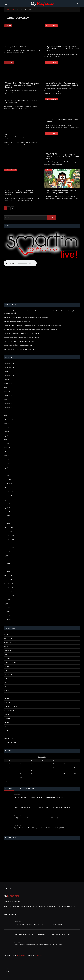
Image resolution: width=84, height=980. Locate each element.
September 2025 (9, 368)
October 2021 (8, 432)
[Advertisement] (42, 285)
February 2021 (8, 452)
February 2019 (8, 528)
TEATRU (7, 731)
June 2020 (7, 472)
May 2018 (7, 564)
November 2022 (9, 408)
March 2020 (8, 484)
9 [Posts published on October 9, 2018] (21, 767)
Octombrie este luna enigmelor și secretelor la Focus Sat (21, 337)
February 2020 (8, 488)
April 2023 (7, 392)
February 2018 (8, 576)
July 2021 (7, 436)
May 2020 (7, 476)
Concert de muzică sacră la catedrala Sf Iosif (18, 345)
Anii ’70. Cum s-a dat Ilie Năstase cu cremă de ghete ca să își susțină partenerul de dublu (39, 797)
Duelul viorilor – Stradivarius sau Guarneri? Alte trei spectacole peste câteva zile (21, 137)
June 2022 (7, 416)
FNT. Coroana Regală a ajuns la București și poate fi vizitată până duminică (20, 193)
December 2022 (9, 404)
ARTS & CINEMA (51, 26)
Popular (9, 788)
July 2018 (7, 556)
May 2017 (7, 612)
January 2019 (8, 532)
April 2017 (7, 616)
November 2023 (9, 376)
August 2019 (8, 504)
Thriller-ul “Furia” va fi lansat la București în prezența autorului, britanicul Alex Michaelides (32, 325)
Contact (6, 972)
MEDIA (48, 170)
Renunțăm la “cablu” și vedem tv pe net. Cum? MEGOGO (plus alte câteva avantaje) (30, 329)
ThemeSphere (21, 956)
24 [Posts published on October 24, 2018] (32, 774)
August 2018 (8, 552)
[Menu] (6, 4)
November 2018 (9, 540)
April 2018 (7, 568)
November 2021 (9, 428)
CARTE (6, 654)
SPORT (6, 726)
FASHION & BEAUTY (11, 662)
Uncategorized (8, 739)
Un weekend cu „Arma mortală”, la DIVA (17, 321)
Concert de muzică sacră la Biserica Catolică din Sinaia (21, 333)
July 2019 (7, 508)
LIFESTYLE (7, 694)
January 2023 (8, 400)
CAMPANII (8, 650)
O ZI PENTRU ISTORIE (11, 707)
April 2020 (7, 480)
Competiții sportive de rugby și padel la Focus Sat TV (20, 341)
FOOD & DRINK (9, 674)
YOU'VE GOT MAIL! (10, 742)
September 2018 (9, 548)
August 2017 (8, 600)
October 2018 (8, 544)
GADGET (7, 682)
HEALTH (7, 690)
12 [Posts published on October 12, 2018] (53, 767)
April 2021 (7, 448)
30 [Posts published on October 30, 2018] (21, 777)
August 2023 (8, 384)
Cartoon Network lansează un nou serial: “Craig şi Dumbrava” (61, 192)
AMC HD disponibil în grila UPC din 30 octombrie (21, 101)
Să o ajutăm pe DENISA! (16, 47)
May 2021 (7, 444)
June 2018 (7, 560)
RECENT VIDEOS (10, 710)
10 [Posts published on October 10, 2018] (32, 767)
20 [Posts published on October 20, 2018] (64, 771)
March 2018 (8, 572)
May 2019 (7, 516)
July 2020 (7, 468)
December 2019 (9, 492)
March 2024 (8, 372)
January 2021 (8, 456)
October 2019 (8, 496)
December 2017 (9, 584)
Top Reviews (29, 788)
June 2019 (7, 512)
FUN (5, 678)
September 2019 (9, 500)
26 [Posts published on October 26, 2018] (53, 774)
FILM (6, 670)
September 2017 (9, 596)
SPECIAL (7, 723)
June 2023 (7, 388)
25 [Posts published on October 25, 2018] (42, 774)
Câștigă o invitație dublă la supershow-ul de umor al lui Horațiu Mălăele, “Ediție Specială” (39, 818)
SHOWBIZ (7, 718)
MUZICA (7, 702)
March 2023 (8, 396)
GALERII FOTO (9, 686)
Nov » (10, 781)
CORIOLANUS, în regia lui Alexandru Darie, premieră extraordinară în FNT (62, 84)
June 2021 (7, 440)
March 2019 (8, 524)
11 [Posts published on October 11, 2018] (43, 767)
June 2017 (7, 608)
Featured (7, 666)
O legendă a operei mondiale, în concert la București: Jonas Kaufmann (26, 317)
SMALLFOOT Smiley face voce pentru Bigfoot (62, 121)
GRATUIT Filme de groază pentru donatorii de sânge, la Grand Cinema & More (63, 156)
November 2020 (9, 464)
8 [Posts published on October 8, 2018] (10, 767)
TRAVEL (7, 734)
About (6, 964)
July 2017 (7, 604)
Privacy (6, 968)
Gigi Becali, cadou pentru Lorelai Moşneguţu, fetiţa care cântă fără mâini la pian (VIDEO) (39, 828)
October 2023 (8, 380)
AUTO (6, 646)
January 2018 (8, 580)
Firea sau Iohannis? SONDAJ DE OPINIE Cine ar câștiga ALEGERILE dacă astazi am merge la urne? (42, 808)
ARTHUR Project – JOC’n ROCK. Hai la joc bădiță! (20, 349)
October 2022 (8, 412)
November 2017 (9, 588)
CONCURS (9, 62)
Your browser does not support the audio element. (20, 263)
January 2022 (8, 424)
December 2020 (9, 460)
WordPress (39, 956)
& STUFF (8, 26)
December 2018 (9, 536)
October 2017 (8, 592)
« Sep (5, 781)
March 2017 (8, 620)
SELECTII (7, 715)
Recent (18, 788)
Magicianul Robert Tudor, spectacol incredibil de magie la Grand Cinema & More (63, 49)
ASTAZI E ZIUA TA (10, 642)
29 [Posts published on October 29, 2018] (10, 777)
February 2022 (8, 420)
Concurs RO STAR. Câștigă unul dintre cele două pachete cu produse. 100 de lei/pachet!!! (22, 85)
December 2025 (9, 364)
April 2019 (7, 520)
